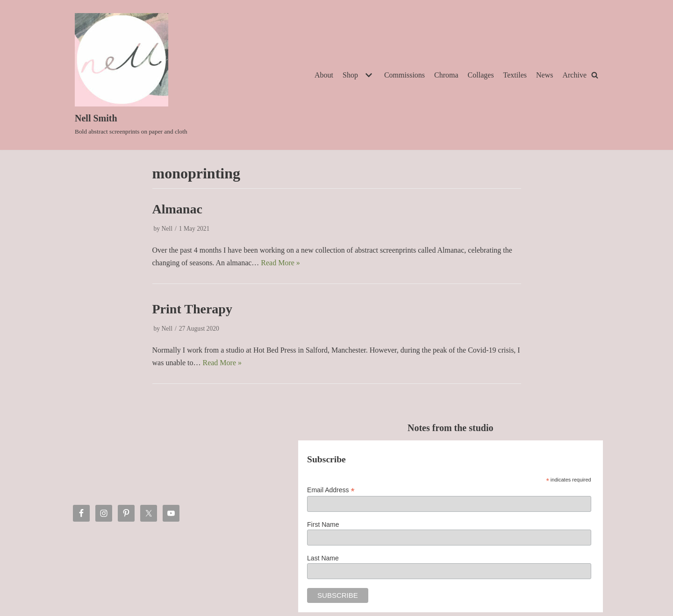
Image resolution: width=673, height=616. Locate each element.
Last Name (323, 558)
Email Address (331, 490)
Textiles (515, 75)
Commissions (405, 75)
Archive (574, 75)
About (324, 75)
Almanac (177, 209)
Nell (167, 229)
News (544, 75)
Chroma (446, 75)
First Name (323, 524)
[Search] (595, 75)
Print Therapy (192, 309)
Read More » (280, 263)
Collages (481, 75)
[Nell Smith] (131, 75)
